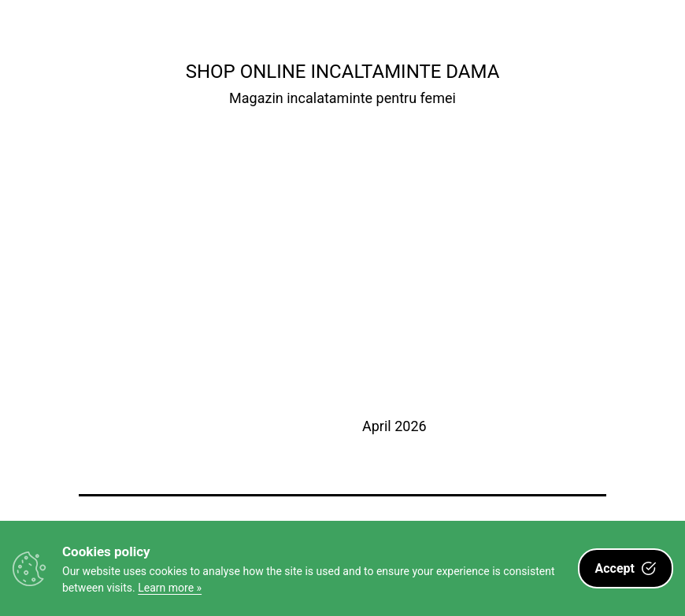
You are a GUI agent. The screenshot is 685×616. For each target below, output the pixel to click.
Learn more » (170, 588)
